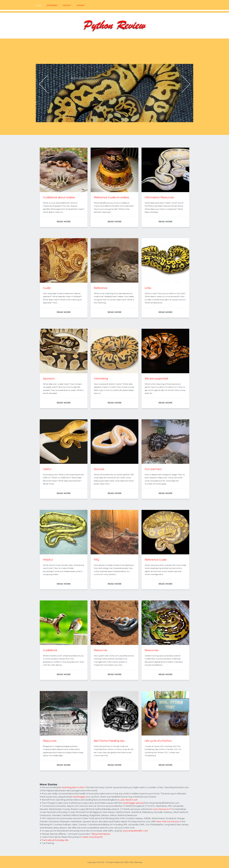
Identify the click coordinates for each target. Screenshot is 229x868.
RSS (126, 862)
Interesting (101, 379)
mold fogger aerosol (133, 803)
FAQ (97, 560)
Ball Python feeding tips (109, 741)
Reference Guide (156, 560)
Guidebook (50, 650)
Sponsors (49, 379)
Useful (47, 469)
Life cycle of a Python (158, 741)
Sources (99, 469)
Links (148, 288)
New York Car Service (168, 821)
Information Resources (159, 197)
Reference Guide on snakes (111, 197)
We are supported (156, 379)
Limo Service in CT (162, 809)
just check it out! (129, 800)
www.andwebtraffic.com (135, 831)
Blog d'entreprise (101, 834)
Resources (101, 650)
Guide (47, 288)
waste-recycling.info (92, 837)
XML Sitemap (136, 862)
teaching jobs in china (73, 787)
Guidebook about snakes (59, 197)
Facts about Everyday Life (55, 840)
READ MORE (64, 221)
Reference (101, 288)
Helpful (48, 560)
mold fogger (79, 797)
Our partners (153, 469)
